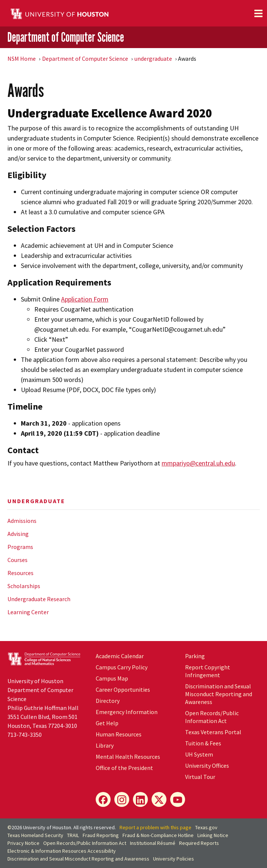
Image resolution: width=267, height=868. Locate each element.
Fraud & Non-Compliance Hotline (158, 835)
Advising (18, 534)
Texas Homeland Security (35, 835)
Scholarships (24, 586)
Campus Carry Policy (122, 667)
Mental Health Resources (128, 757)
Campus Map (112, 678)
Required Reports (199, 843)
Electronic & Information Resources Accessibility (62, 851)
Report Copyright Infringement (208, 671)
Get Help (107, 723)
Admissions (22, 521)
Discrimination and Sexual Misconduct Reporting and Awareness (219, 694)
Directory (108, 701)
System (199, 754)
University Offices (207, 766)
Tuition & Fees (203, 743)
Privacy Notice (23, 843)
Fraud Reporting (101, 835)
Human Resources (119, 734)
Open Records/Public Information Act (212, 717)
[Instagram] (122, 799)
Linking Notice (213, 835)
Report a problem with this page (155, 827)
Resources (20, 573)
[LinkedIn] (140, 799)
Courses (18, 560)
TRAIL (73, 835)
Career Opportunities (123, 689)
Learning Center (28, 612)
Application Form (85, 299)
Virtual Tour (200, 777)
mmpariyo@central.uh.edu (198, 463)
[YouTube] (178, 799)
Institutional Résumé (153, 843)
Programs (20, 547)
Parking (195, 656)
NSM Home (22, 59)
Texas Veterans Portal (213, 732)
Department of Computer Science (66, 37)
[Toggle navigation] (258, 13)
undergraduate (153, 59)
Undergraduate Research (39, 599)
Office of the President (124, 768)
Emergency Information (127, 712)
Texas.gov (206, 827)
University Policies (174, 859)
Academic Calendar (120, 656)
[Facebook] (103, 799)
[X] (159, 799)
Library (105, 745)
